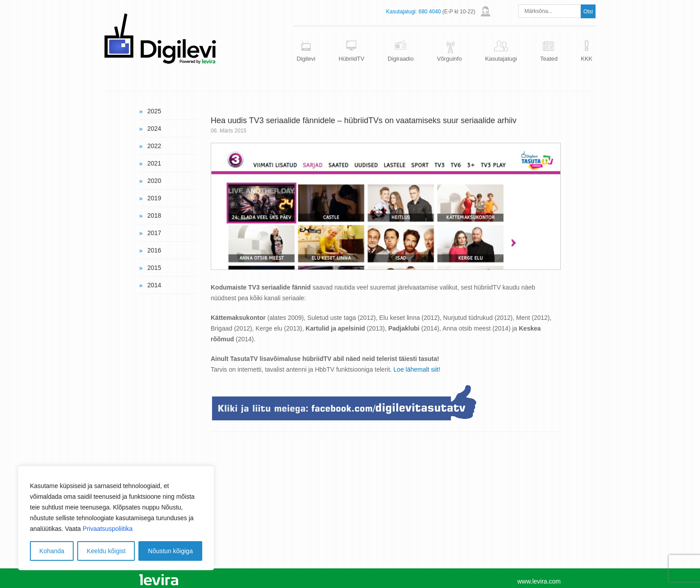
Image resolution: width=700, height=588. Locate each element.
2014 (154, 285)
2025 (154, 111)
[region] (116, 518)
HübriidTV (351, 59)
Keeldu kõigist (106, 551)
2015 (154, 268)
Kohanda (52, 551)
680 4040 (429, 12)
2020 (154, 181)
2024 (154, 128)
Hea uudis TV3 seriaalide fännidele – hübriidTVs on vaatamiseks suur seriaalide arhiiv (364, 120)
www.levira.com (539, 581)
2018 (154, 215)
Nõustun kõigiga (171, 551)
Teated (549, 59)
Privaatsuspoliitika (108, 529)
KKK (587, 59)
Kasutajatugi (501, 59)
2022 (154, 146)
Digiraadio (401, 59)
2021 (154, 163)
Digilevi (306, 59)
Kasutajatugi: (402, 12)
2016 (154, 250)
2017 (154, 233)
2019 (154, 198)
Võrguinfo (450, 59)
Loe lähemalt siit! (417, 369)
